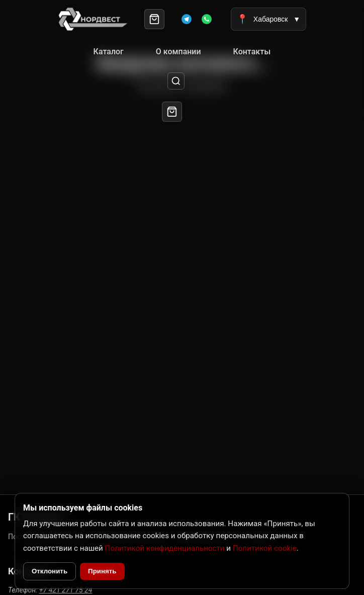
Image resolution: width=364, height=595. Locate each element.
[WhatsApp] (207, 19)
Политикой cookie (265, 548)
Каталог (109, 52)
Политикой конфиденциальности (165, 548)
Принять (102, 571)
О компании (178, 52)
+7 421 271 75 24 (66, 590)
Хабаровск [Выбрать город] (268, 19)
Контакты (252, 52)
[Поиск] (176, 81)
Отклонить (50, 571)
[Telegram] (187, 19)
